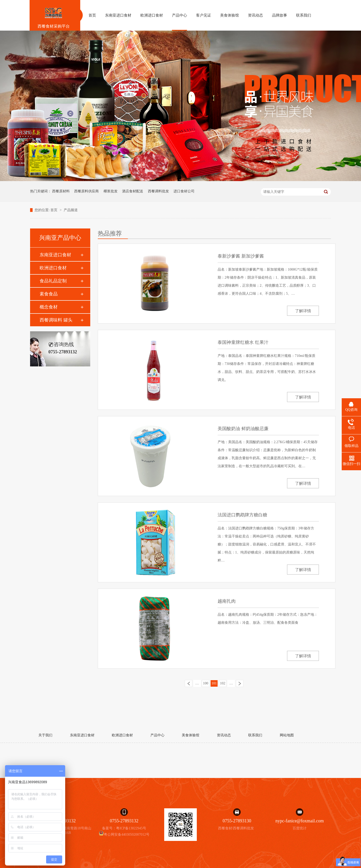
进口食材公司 (184, 191)
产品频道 (71, 210)
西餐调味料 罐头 (56, 320)
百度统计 (300, 828)
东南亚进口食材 (55, 255)
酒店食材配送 (133, 191)
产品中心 (157, 735)
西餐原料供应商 (86, 191)
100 (206, 683)
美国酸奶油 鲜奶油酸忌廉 (243, 429)
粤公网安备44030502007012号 (124, 835)
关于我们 (45, 735)
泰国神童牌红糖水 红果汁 (243, 342)
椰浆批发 (111, 191)
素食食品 (49, 294)
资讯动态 (224, 735)
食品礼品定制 (53, 281)
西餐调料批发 (158, 191)
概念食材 (49, 307)
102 (223, 683)
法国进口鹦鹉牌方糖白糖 (242, 515)
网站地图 (287, 735)
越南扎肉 (227, 601)
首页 (54, 210)
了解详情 (303, 311)
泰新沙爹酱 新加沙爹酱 (241, 256)
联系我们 (255, 735)
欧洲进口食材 (53, 268)
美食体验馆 (191, 735)
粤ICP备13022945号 (131, 828)
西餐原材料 (61, 191)
